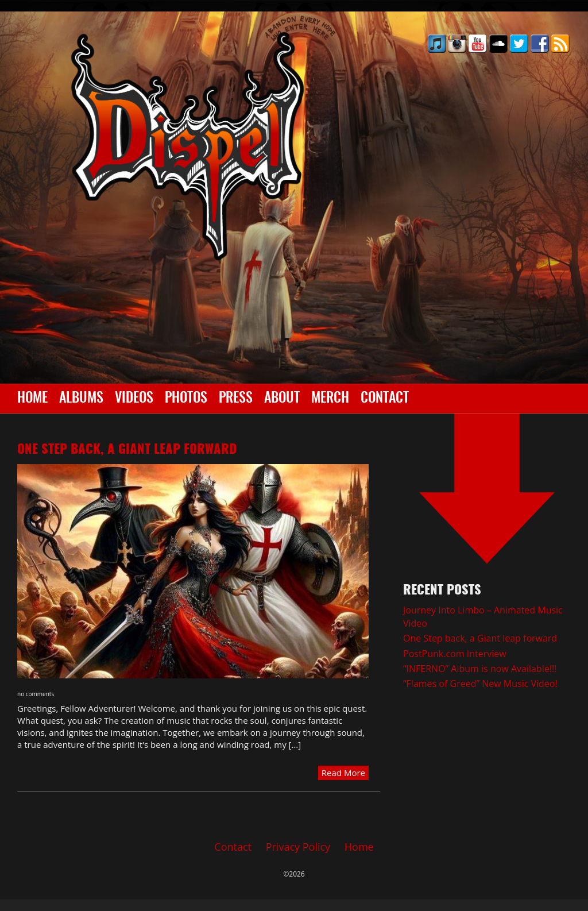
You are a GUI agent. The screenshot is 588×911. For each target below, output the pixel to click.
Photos (186, 399)
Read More (343, 773)
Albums (81, 399)
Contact (385, 399)
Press (236, 399)
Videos (134, 399)
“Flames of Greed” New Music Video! (480, 684)
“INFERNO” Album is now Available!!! (480, 669)
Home (32, 399)
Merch (330, 399)
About (282, 399)
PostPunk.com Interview (455, 654)
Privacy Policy (298, 847)
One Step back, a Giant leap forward (127, 450)
